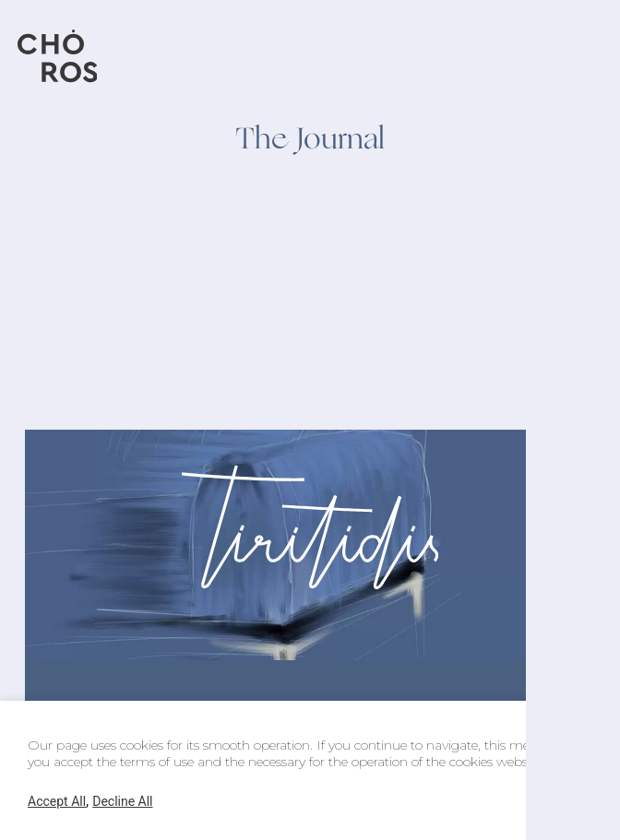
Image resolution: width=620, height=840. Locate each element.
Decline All (122, 801)
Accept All (57, 801)
